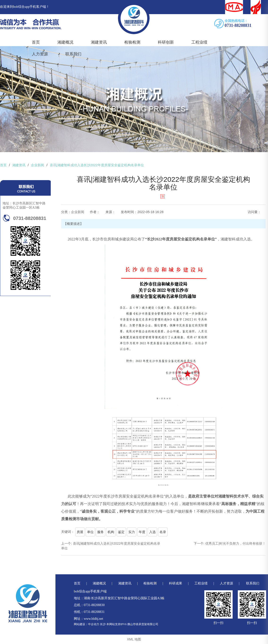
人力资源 (40, 54)
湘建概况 (65, 42)
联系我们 (73, 54)
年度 (142, 532)
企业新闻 (78, 212)
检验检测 (132, 42)
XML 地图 (134, 639)
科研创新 (166, 42)
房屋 (80, 532)
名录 (163, 532)
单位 (90, 532)
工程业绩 (199, 42)
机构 (111, 532)
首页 (36, 42)
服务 (100, 532)
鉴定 (121, 532)
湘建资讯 (99, 42)
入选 (152, 532)
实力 (132, 532)
